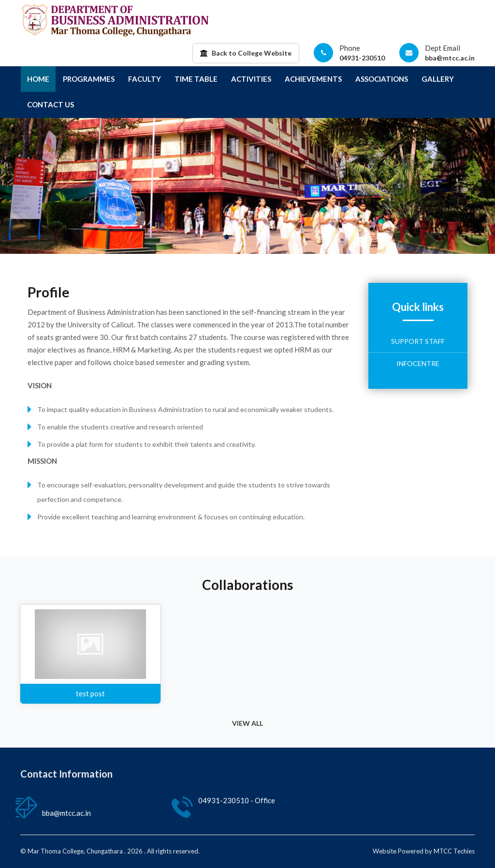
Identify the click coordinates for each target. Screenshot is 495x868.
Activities (251, 79)
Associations (382, 79)
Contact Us (51, 104)
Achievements (313, 79)
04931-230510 (362, 58)
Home (38, 79)
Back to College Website (246, 53)
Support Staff (418, 341)
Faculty (145, 79)
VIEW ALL (247, 723)
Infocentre (418, 363)
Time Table (196, 79)
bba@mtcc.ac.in (450, 58)
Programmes (89, 79)
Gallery (438, 79)
